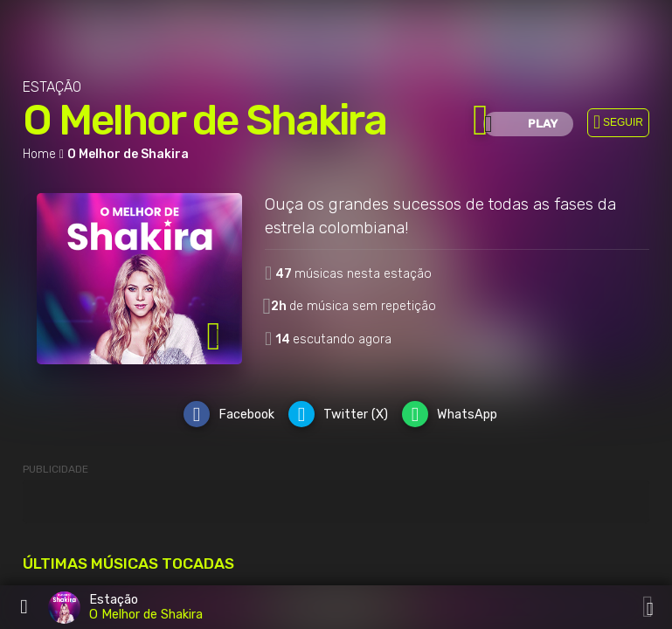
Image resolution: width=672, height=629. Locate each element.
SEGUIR (623, 122)
